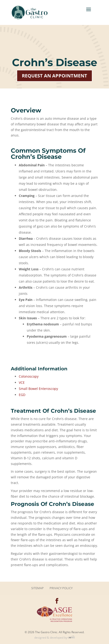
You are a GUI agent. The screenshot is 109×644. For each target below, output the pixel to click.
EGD (22, 395)
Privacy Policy (61, 588)
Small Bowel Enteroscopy (38, 389)
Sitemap (37, 588)
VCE (22, 382)
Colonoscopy (29, 376)
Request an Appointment (54, 76)
